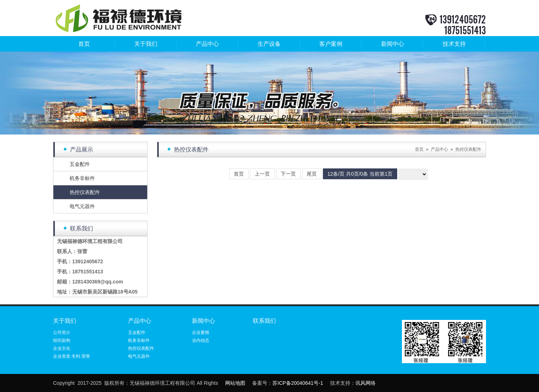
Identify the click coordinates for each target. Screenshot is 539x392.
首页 (84, 44)
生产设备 (269, 44)
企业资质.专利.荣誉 (72, 356)
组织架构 (62, 340)
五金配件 (80, 164)
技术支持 (454, 44)
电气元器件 (82, 206)
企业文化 (62, 348)
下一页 (288, 174)
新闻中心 (393, 44)
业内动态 (201, 340)
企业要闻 (201, 332)
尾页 (312, 174)
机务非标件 (82, 178)
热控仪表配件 (85, 192)
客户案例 (331, 44)
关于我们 (146, 44)
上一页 (262, 174)
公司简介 (62, 332)
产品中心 (207, 44)
